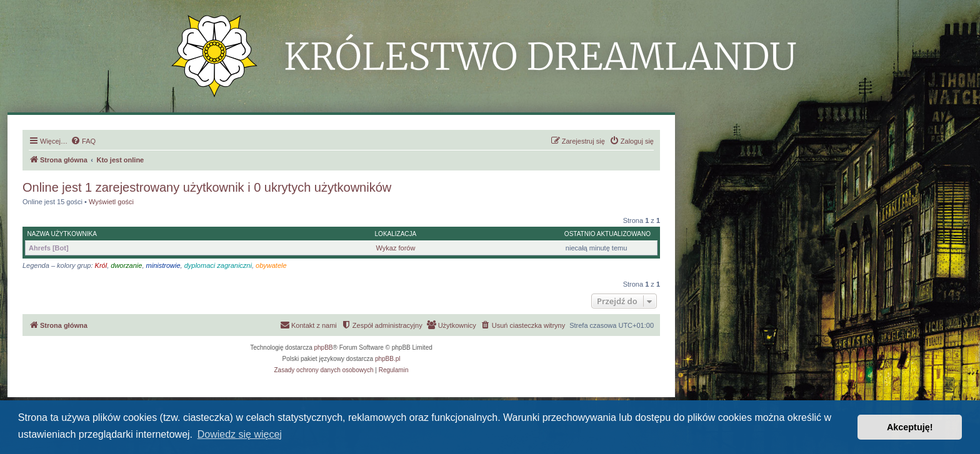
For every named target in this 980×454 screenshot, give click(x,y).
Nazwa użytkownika (62, 234)
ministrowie (163, 265)
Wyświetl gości (111, 202)
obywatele (271, 265)
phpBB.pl (388, 359)
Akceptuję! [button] (910, 427)
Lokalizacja (396, 234)
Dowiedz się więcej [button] (240, 434)
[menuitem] (83, 141)
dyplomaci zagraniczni (218, 265)
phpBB (324, 348)
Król (101, 265)
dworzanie (126, 265)
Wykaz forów (396, 248)
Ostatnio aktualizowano (607, 234)
